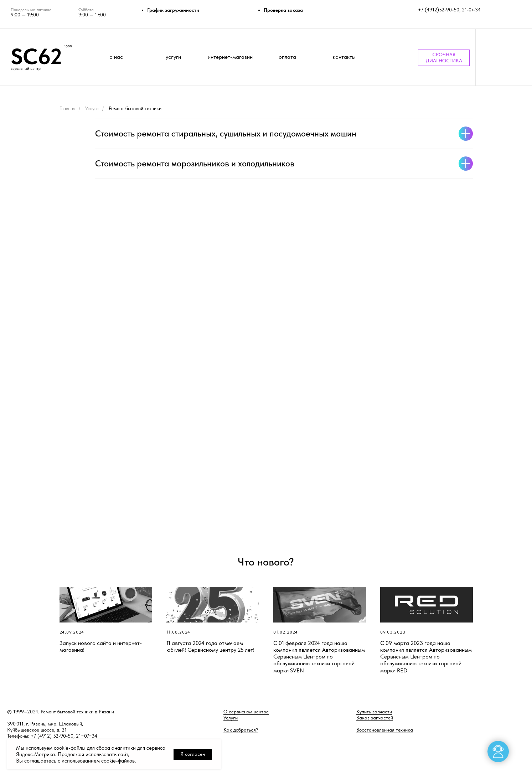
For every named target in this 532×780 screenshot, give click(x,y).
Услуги (92, 108)
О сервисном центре (246, 712)
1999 (68, 47)
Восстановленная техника (385, 730)
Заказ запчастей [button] (375, 718)
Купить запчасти (374, 712)
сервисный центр (26, 69)
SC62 (36, 56)
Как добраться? (241, 730)
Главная (67, 108)
